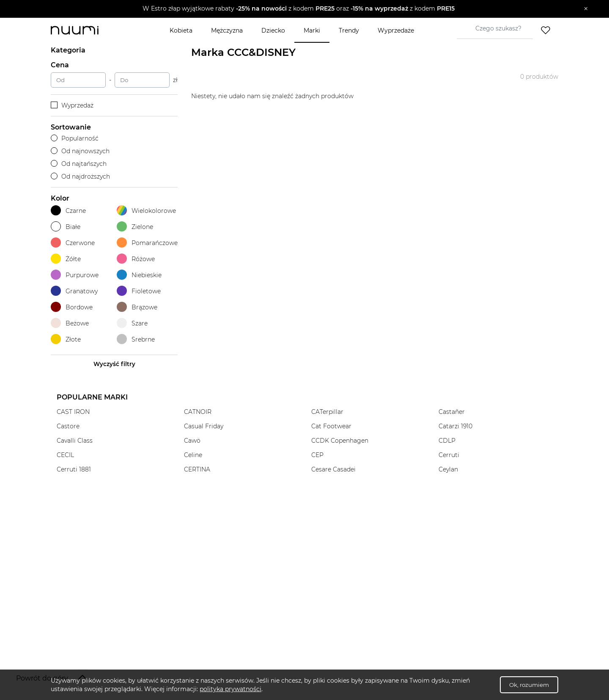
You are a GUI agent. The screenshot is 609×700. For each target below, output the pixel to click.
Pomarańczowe (147, 243)
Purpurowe (75, 275)
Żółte (66, 259)
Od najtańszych (79, 164)
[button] (298, 9)
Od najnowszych (80, 151)
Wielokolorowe (146, 211)
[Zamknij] (586, 9)
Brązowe (137, 307)
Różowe (136, 259)
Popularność (75, 138)
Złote (66, 339)
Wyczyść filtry (114, 364)
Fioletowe (139, 291)
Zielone (135, 227)
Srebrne (136, 339)
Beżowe (70, 323)
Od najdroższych (80, 176)
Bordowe (72, 307)
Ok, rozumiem (529, 685)
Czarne (68, 211)
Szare (132, 323)
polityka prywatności (230, 689)
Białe (66, 227)
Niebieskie (139, 275)
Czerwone (73, 243)
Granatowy (74, 291)
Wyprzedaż (72, 105)
